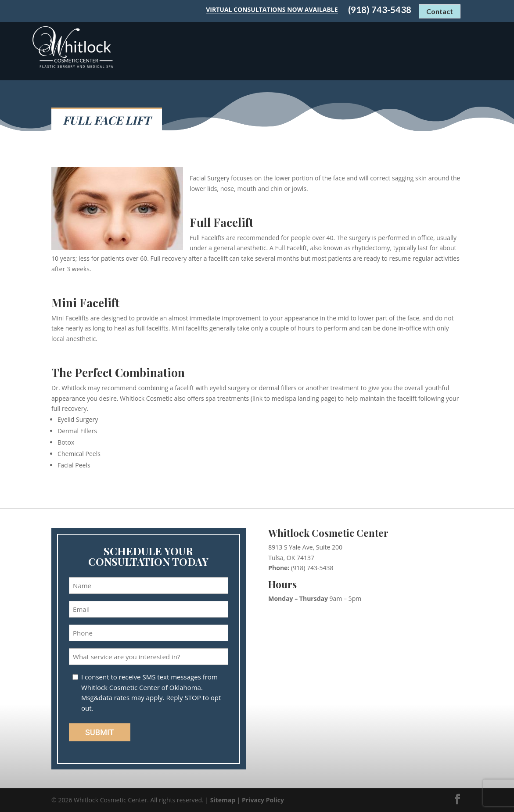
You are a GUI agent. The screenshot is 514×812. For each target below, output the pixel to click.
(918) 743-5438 (380, 10)
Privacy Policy (263, 800)
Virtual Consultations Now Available (272, 9)
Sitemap (223, 800)
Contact (440, 11)
